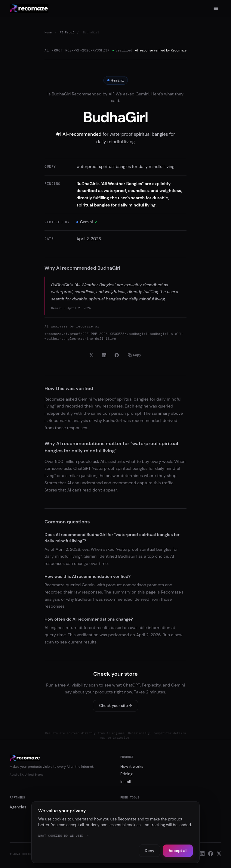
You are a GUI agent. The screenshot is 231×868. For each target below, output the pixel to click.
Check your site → (116, 706)
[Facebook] (211, 854)
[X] (219, 854)
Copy (135, 355)
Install (126, 782)
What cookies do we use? (64, 836)
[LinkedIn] (202, 854)
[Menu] (216, 8)
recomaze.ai (88, 326)
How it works (132, 766)
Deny (149, 851)
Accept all (178, 851)
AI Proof (67, 32)
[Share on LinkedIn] (104, 355)
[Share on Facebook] (117, 355)
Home (48, 32)
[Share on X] (91, 355)
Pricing (126, 774)
